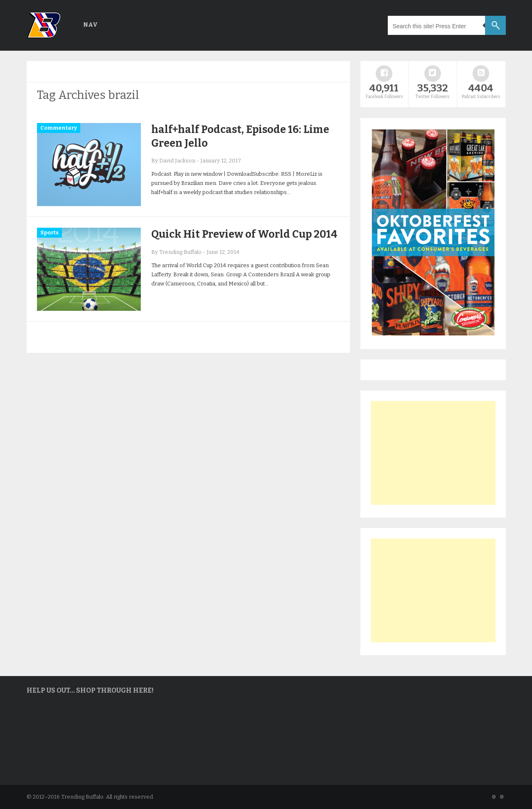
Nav (90, 25)
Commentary (59, 128)
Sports (49, 232)
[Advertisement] (433, 453)
